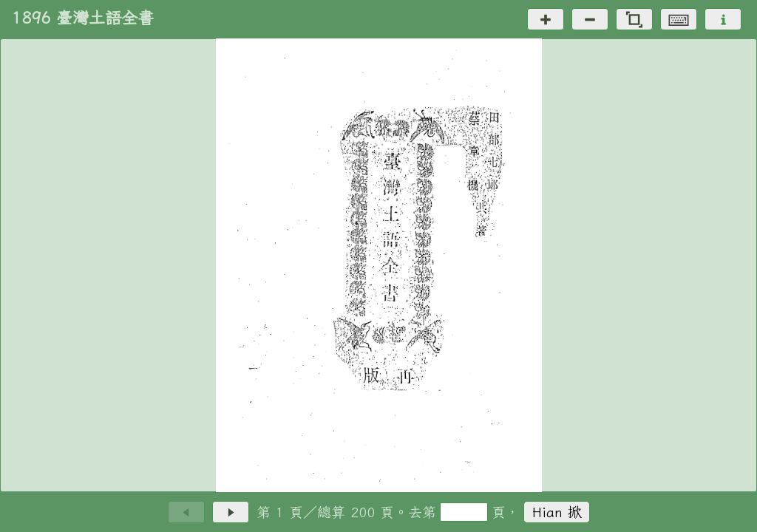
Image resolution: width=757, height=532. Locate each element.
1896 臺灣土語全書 (83, 18)
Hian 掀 (557, 512)
